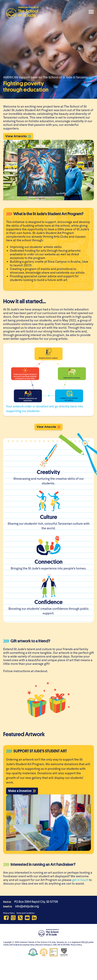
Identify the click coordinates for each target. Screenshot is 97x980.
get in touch (80, 880)
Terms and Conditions (25, 913)
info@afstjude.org (27, 906)
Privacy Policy (9, 913)
